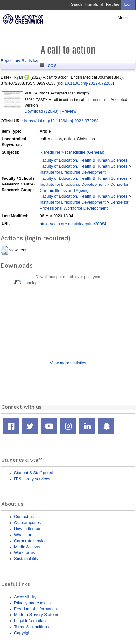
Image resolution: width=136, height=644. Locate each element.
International (94, 5)
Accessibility (25, 597)
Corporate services (31, 541)
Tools (48, 65)
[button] (5, 250)
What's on (23, 535)
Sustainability (26, 559)
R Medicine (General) (85, 152)
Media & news (27, 547)
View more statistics (68, 363)
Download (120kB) (41, 111)
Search (76, 5)
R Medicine (50, 152)
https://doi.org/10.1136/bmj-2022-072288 (61, 121)
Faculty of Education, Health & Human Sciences (84, 160)
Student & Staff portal (34, 473)
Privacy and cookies (32, 603)
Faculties (113, 5)
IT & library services (32, 479)
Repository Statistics (19, 61)
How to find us (27, 529)
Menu (123, 18)
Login (128, 5)
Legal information (30, 621)
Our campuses (27, 523)
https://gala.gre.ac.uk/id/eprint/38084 (73, 224)
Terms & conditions (31, 627)
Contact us (24, 517)
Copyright (23, 633)
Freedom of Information (35, 609)
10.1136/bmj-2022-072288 (89, 83)
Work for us (25, 553)
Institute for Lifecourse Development (73, 172)
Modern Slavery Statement (38, 615)
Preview (69, 111)
